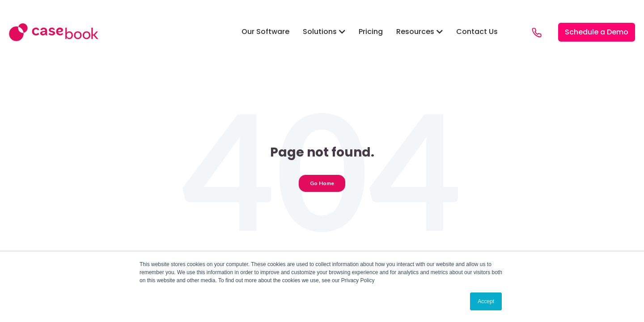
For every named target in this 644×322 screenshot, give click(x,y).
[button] (265, 32)
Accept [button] (486, 301)
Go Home (322, 183)
